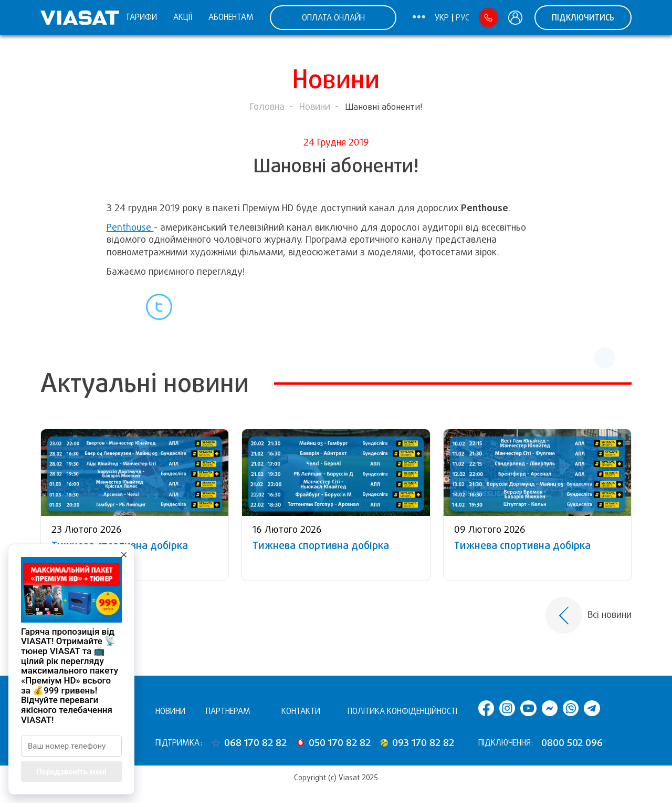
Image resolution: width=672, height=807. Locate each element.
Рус (463, 18)
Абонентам (231, 17)
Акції (183, 17)
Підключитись (583, 18)
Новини (315, 107)
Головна (267, 107)
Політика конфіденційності (402, 711)
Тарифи (141, 17)
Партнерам (228, 711)
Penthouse (130, 227)
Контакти (301, 711)
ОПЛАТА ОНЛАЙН (333, 18)
